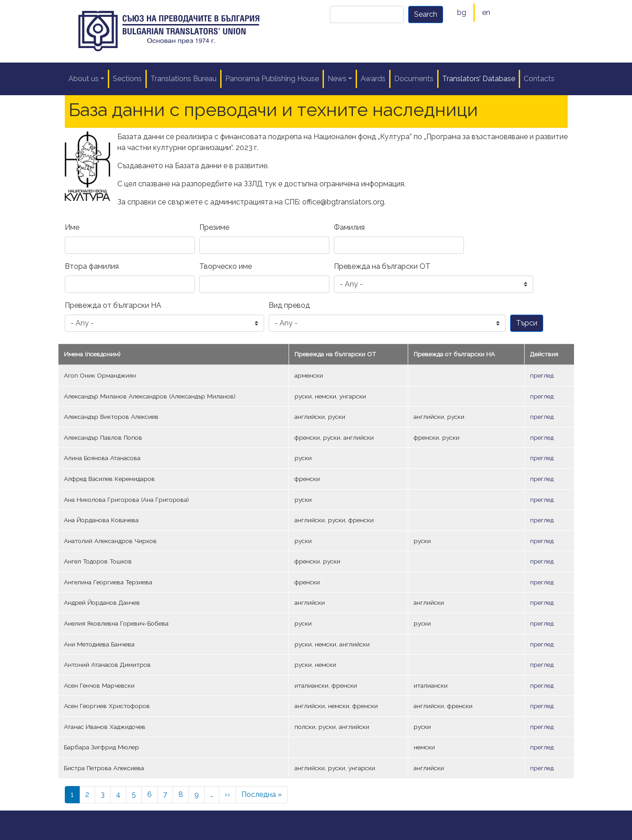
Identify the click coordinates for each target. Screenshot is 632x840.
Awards (373, 79)
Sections (127, 79)
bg (462, 12)
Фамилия (349, 227)
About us (84, 79)
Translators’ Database (479, 79)
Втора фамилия (92, 266)
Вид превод (289, 305)
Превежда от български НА (113, 305)
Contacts (539, 79)
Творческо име (226, 266)
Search (426, 14)
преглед (542, 375)
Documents (414, 79)
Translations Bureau (183, 79)
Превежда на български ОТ (382, 266)
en (486, 12)
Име (72, 227)
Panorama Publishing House (272, 79)
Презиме (214, 227)
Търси (527, 323)
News (337, 79)
